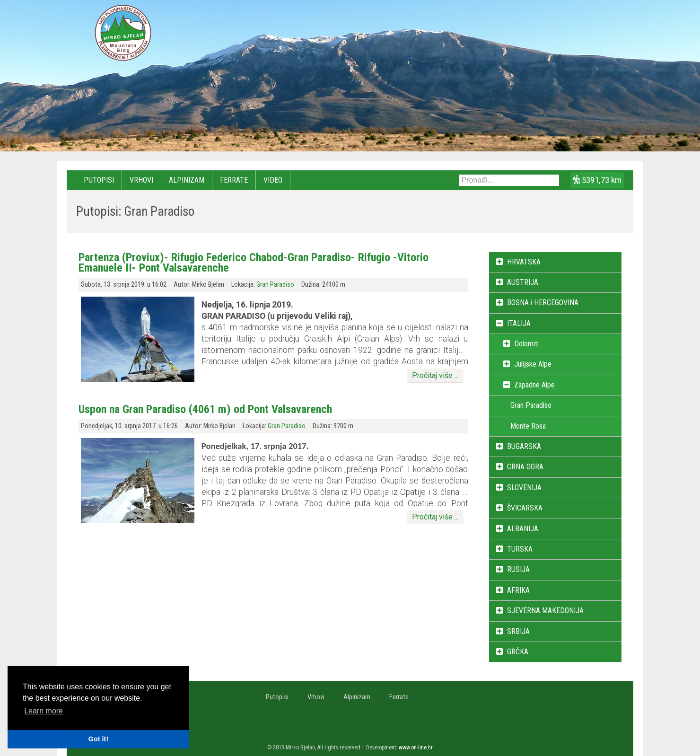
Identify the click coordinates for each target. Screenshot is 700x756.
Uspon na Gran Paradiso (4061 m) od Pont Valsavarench (205, 409)
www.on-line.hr (416, 747)
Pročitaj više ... (435, 375)
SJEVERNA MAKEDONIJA (545, 611)
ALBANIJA (523, 529)
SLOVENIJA (524, 488)
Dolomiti (526, 344)
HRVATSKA (524, 262)
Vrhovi (141, 180)
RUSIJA (518, 569)
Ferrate (234, 180)
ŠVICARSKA (525, 508)
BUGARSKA (524, 446)
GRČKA (518, 652)
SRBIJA (518, 631)
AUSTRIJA (523, 282)
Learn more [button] (44, 711)
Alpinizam (187, 180)
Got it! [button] (98, 739)
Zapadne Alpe (534, 385)
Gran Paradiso (275, 285)
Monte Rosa (528, 426)
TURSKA (520, 549)
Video (273, 180)
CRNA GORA (525, 467)
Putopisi (99, 180)
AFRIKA (518, 590)
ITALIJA (519, 323)
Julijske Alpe (533, 364)
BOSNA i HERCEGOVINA (543, 303)
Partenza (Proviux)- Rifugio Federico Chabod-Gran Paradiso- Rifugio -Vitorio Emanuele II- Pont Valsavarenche (254, 263)
